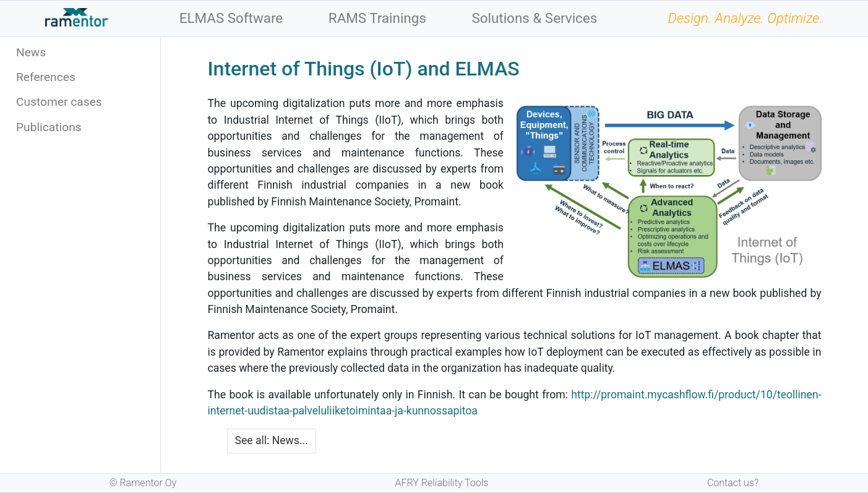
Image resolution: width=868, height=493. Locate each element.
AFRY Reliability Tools (442, 483)
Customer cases (59, 102)
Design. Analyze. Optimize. (746, 18)
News (31, 52)
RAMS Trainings (377, 18)
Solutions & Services (534, 18)
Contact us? (733, 483)
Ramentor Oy (148, 483)
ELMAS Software (231, 18)
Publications (49, 127)
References (46, 77)
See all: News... (272, 440)
